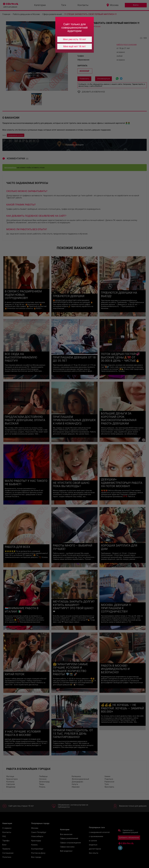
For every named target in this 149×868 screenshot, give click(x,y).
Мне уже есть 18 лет (75, 39)
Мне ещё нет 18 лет (74, 46)
